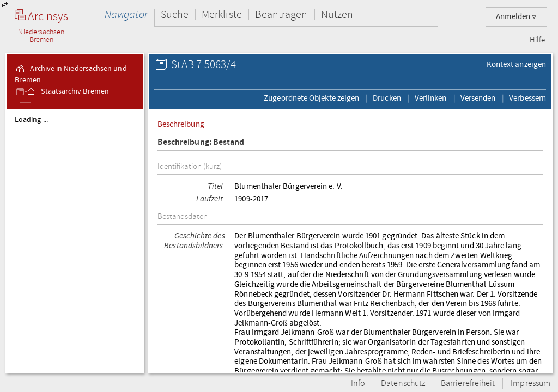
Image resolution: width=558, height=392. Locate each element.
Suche (175, 14)
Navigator (126, 14)
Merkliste (222, 14)
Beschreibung (181, 124)
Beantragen (281, 14)
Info (358, 384)
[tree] (75, 241)
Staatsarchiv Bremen (67, 91)
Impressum (530, 384)
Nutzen (337, 14)
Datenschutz (403, 384)
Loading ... (31, 120)
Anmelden (516, 17)
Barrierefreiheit (468, 384)
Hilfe (537, 40)
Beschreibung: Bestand (201, 142)
